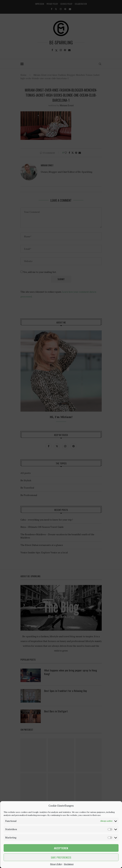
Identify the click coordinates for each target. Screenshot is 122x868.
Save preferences (61, 857)
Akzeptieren (61, 848)
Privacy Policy (56, 864)
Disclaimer (69, 864)
